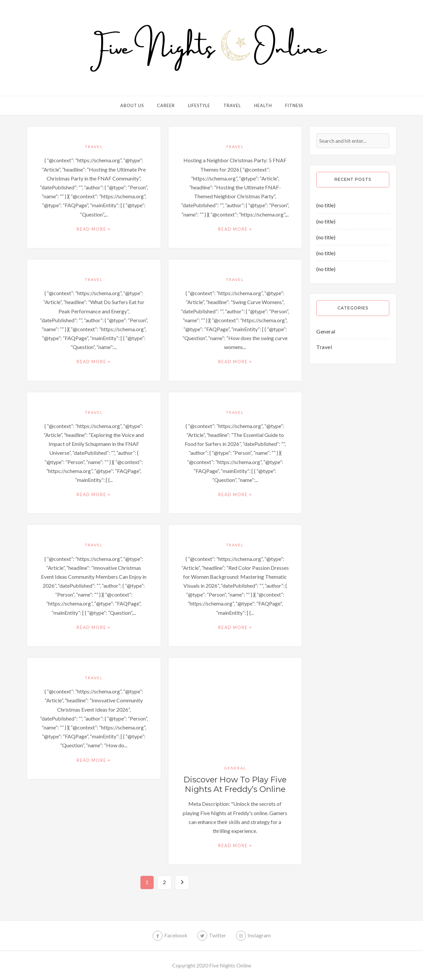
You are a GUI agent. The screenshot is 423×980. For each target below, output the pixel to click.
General (235, 768)
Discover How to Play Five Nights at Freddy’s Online (235, 784)
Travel (232, 106)
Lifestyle (199, 106)
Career (166, 106)
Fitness (294, 106)
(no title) (326, 205)
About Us (132, 106)
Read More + (94, 229)
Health (263, 106)
